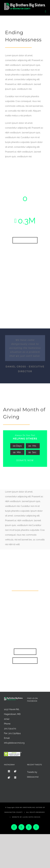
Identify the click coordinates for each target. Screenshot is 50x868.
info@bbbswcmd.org (14, 743)
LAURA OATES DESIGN (31, 817)
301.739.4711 (10, 728)
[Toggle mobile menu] (45, 11)
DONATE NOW (25, 460)
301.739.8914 (14, 733)
